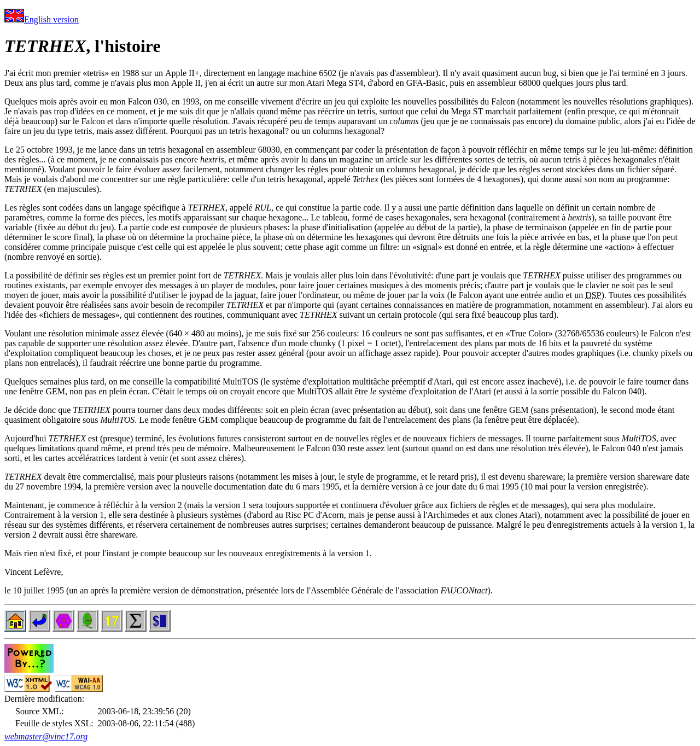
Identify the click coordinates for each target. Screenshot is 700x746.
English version (42, 19)
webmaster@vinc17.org (46, 736)
